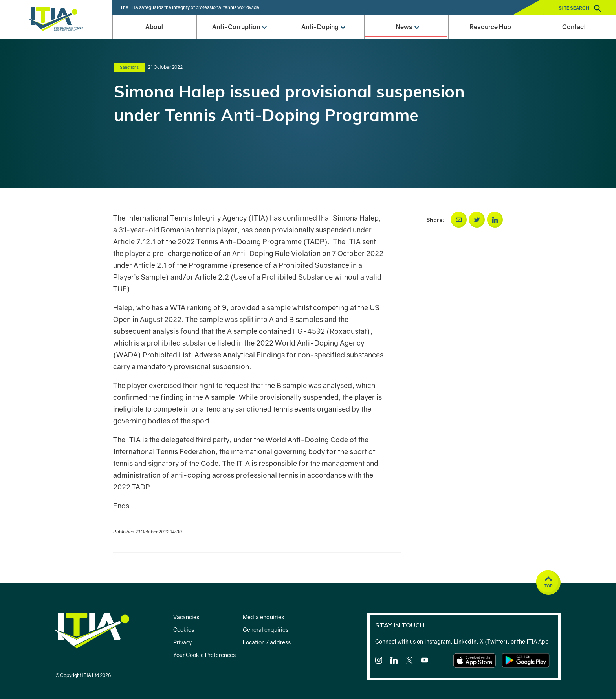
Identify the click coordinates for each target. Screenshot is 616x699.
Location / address (267, 642)
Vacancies (186, 617)
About (154, 27)
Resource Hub (490, 27)
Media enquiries (263, 617)
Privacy (182, 642)
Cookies (184, 630)
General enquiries (266, 630)
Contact (574, 27)
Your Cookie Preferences (204, 655)
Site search (580, 8)
